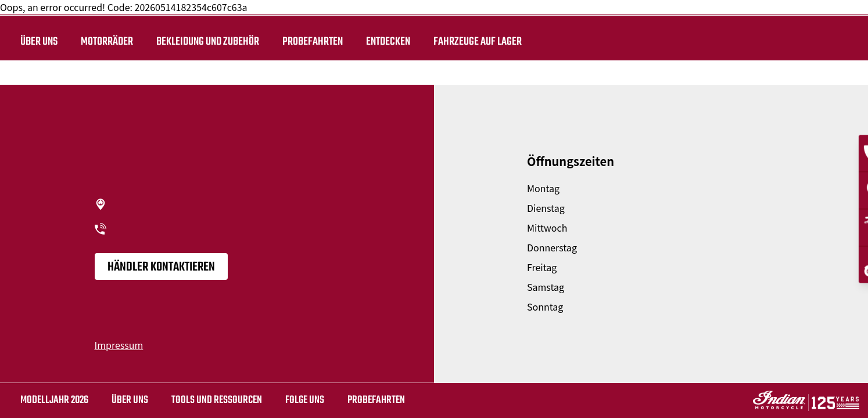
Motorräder (107, 42)
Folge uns (305, 400)
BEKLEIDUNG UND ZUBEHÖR (208, 42)
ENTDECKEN (388, 42)
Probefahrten (313, 42)
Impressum (119, 345)
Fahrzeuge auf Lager (478, 42)
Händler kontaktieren (161, 267)
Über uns (39, 42)
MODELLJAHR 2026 (54, 400)
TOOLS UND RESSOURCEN (217, 400)
